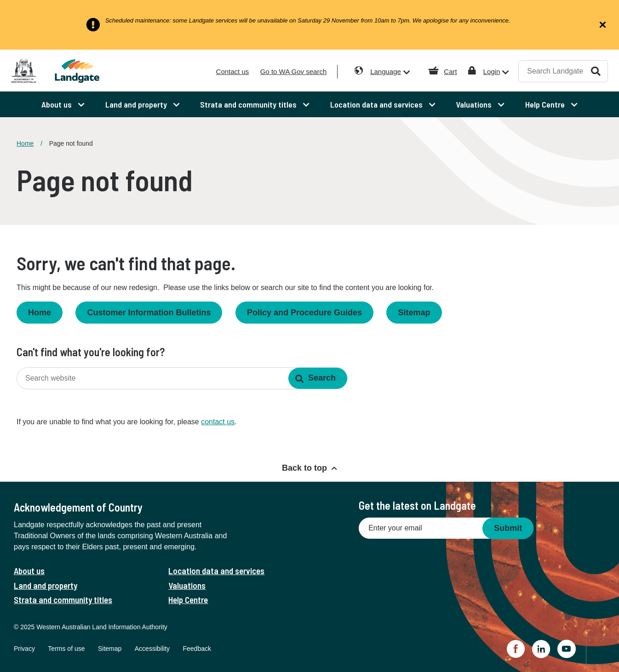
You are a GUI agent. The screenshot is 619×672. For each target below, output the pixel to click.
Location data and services (216, 571)
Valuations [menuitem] (475, 104)
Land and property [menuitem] (137, 104)
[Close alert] (603, 25)
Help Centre (188, 600)
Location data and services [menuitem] (377, 104)
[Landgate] (86, 71)
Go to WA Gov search (294, 71)
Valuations (187, 585)
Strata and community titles (63, 600)
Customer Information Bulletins (149, 313)
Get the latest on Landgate (417, 505)
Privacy (24, 649)
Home (25, 143)
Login (492, 71)
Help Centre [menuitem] (546, 104)
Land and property (46, 585)
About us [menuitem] (57, 104)
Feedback (197, 649)
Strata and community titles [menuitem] (249, 104)
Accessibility (152, 649)
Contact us (233, 71)
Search (596, 71)
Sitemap (414, 313)
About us (29, 571)
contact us (218, 422)
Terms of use (66, 649)
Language (386, 71)
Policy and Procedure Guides (304, 313)
